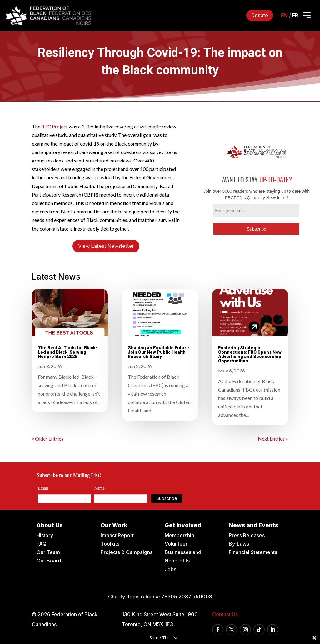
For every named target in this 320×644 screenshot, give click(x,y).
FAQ (42, 544)
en (284, 15)
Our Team (48, 552)
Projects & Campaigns (127, 552)
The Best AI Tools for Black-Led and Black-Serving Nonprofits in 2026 (68, 352)
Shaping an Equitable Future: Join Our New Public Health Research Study (159, 352)
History (45, 535)
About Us (50, 525)
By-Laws (239, 544)
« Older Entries (48, 439)
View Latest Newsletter (106, 246)
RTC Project (55, 126)
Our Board (49, 561)
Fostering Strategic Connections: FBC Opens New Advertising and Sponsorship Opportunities (250, 354)
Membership (180, 535)
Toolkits (110, 544)
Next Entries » (273, 439)
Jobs (170, 569)
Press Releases (247, 535)
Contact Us (225, 614)
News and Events (254, 525)
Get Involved (183, 525)
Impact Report (117, 535)
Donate (260, 15)
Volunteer (176, 544)
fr (295, 15)
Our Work (114, 525)
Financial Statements (253, 552)
